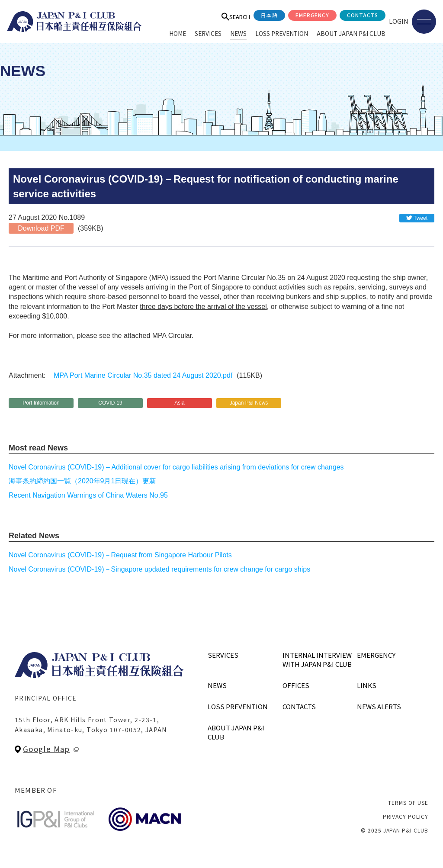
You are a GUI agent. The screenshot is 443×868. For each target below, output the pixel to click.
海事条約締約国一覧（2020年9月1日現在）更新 (82, 481)
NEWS (238, 33)
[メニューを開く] (424, 22)
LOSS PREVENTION (282, 33)
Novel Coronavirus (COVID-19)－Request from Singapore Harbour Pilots (120, 555)
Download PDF (41, 228)
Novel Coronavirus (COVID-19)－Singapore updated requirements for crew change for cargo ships (159, 569)
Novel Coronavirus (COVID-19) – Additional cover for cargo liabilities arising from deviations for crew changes (176, 467)
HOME (178, 33)
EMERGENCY (313, 15)
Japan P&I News (249, 403)
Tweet (421, 218)
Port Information (41, 403)
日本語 (269, 15)
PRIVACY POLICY (406, 816)
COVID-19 (110, 403)
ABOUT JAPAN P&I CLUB (351, 33)
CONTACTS (363, 15)
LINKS (367, 685)
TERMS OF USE (408, 802)
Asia (179, 403)
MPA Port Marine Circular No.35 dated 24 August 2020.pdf (143, 375)
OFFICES (296, 685)
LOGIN (399, 21)
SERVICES (208, 33)
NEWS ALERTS (379, 706)
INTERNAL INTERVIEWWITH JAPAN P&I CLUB (317, 659)
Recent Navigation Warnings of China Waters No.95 (88, 495)
